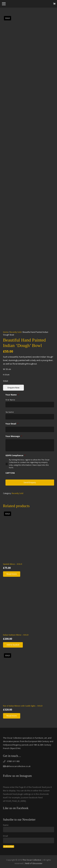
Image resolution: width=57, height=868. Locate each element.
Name (6, 825)
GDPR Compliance (16, 455)
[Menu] (4, 4)
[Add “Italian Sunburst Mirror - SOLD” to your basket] (13, 645)
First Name (10, 400)
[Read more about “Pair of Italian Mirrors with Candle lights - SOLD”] (12, 716)
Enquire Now (13, 388)
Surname (10, 412)
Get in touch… (12, 756)
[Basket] (54, 4)
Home (6, 332)
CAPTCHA (10, 473)
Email (5, 836)
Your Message (14, 436)
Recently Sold (16, 332)
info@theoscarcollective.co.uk (17, 766)
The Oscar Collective (32, 860)
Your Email (12, 424)
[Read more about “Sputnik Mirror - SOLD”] (12, 574)
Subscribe (9, 846)
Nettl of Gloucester (34, 863)
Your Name (12, 395)
